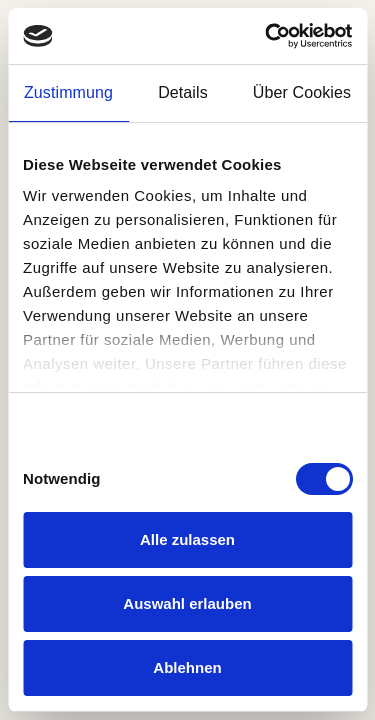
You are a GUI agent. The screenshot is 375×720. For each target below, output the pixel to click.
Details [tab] (183, 92)
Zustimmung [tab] (68, 92)
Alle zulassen (187, 539)
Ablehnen (187, 667)
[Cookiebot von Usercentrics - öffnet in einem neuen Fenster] (267, 36)
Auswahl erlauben (187, 603)
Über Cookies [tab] (302, 92)
